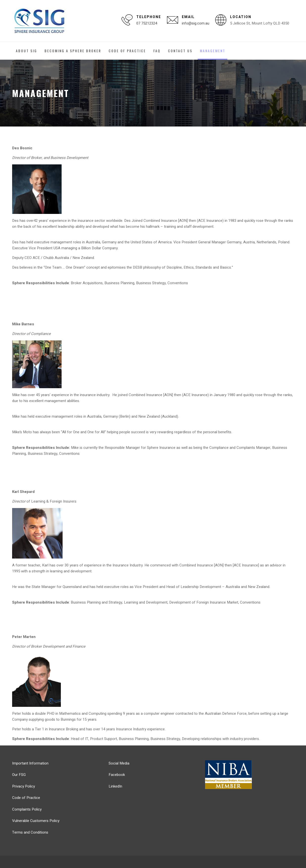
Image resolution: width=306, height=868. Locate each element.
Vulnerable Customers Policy (36, 821)
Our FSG (19, 775)
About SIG (26, 51)
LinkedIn (115, 786)
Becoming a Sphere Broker (73, 51)
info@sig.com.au (196, 23)
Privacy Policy (24, 786)
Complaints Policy (27, 809)
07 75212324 (147, 23)
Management (213, 51)
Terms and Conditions (30, 832)
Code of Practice (127, 51)
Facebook (117, 775)
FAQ (157, 51)
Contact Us (180, 51)
